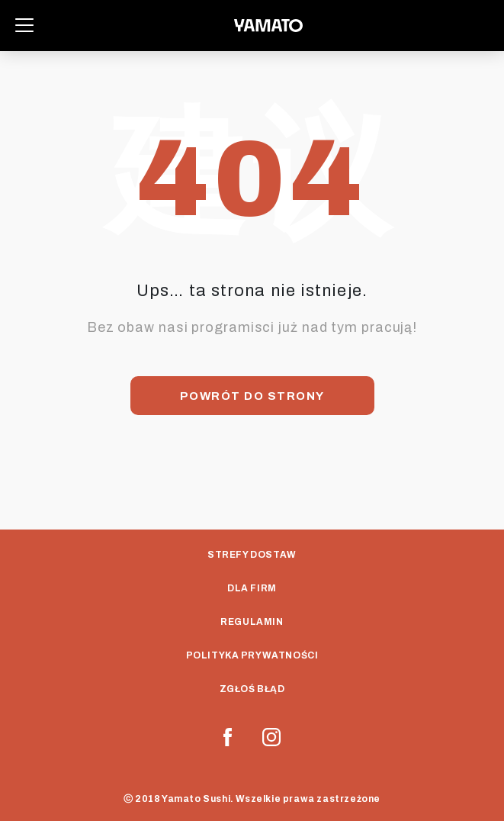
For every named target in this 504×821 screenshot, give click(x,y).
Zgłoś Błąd (252, 689)
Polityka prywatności (252, 655)
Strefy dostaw (252, 555)
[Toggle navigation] (24, 25)
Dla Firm (252, 588)
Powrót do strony (252, 396)
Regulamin (252, 622)
